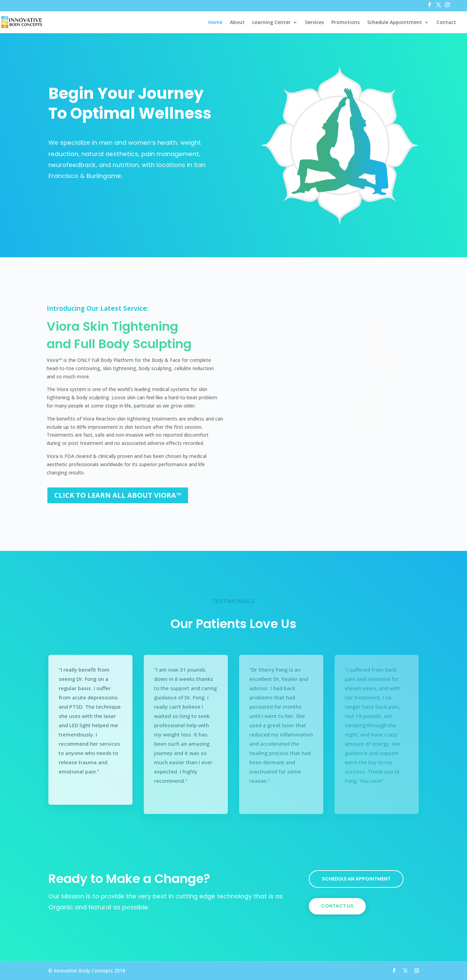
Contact (446, 23)
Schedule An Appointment (356, 879)
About (237, 23)
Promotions (346, 23)
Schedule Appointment (395, 23)
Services (314, 23)
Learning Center (271, 23)
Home (215, 23)
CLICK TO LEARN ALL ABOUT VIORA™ (118, 495)
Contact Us (337, 906)
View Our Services (84, 200)
